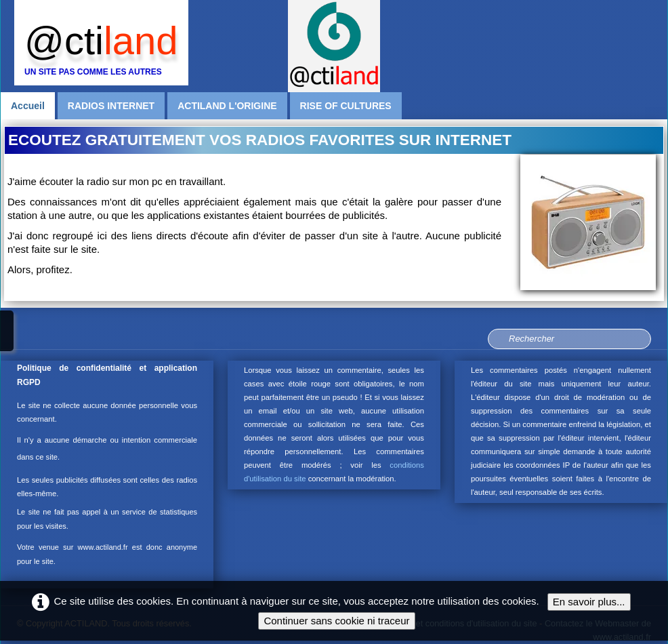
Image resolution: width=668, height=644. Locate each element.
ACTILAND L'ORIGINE (227, 106)
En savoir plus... (589, 602)
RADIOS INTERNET (111, 106)
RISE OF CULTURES (346, 106)
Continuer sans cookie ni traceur (336, 621)
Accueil (28, 106)
